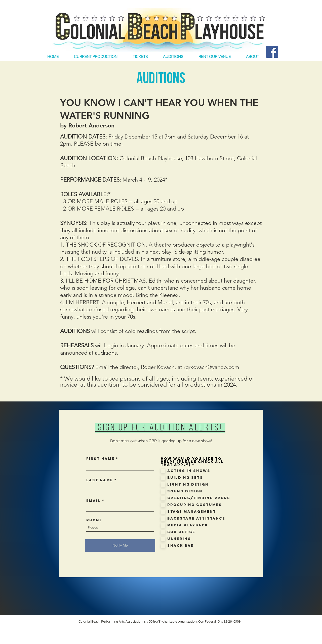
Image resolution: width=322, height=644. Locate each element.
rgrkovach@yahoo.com (211, 367)
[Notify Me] (120, 546)
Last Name (100, 480)
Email (93, 501)
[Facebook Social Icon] (272, 52)
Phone (94, 520)
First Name (100, 459)
